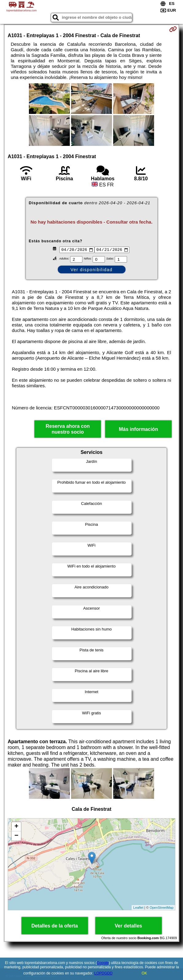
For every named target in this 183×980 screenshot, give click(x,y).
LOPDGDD (103, 973)
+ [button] (16, 828)
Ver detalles (128, 927)
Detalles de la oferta (55, 927)
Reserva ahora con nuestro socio (68, 430)
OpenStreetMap (161, 908)
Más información (139, 430)
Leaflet (138, 908)
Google (103, 963)
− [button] (16, 837)
